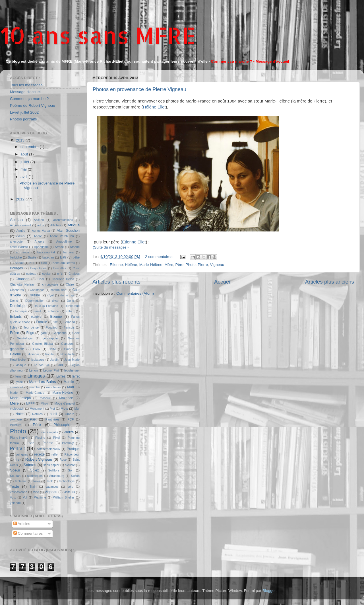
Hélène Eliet (154, 107)
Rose (63, 460)
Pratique (73, 449)
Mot (52, 409)
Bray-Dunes (39, 268)
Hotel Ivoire (18, 360)
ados (41, 225)
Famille (41, 322)
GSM (52, 349)
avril (25, 177)
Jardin (54, 360)
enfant (70, 311)
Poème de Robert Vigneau (33, 105)
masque (45, 398)
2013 (21, 140)
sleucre (70, 465)
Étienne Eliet (134, 242)
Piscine (40, 438)
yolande (15, 503)
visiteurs (69, 492)
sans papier (51, 465)
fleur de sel (32, 327)
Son (71, 470)
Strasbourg (57, 476)
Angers (39, 241)
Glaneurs (67, 344)
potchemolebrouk (48, 449)
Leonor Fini (51, 370)
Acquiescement (20, 225)
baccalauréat (46, 252)
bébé (76, 257)
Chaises (74, 274)
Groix (37, 349)
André (38, 236)
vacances (52, 487)
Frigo (30, 333)
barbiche (16, 257)
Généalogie (25, 338)
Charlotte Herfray (22, 284)
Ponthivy (68, 443)
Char (41, 279)
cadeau (31, 274)
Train (33, 487)
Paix (33, 419)
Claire (70, 284)
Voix (13, 497)
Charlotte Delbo (63, 279)
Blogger (269, 591)
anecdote (16, 241)
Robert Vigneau (39, 459)
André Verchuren (62, 236)
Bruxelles (59, 268)
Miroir (45, 403)
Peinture (16, 425)
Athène (75, 247)
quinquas (22, 454)
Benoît (19, 263)
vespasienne (19, 492)
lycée (19, 382)
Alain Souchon (68, 231)
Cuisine (34, 295)
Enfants (16, 317)
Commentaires (28, 533)
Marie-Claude (35, 393)
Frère (15, 333)
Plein (31, 443)
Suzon (75, 476)
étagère (36, 317)
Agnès (21, 231)
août (25, 154)
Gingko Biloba (42, 344)
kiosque (21, 365)
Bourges (16, 268)
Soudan (15, 476)
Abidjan (16, 220)
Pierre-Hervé (19, 438)
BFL (32, 263)
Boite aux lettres (64, 263)
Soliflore (54, 470)
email (37, 311)
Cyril (51, 295)
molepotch (17, 409)
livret (76, 376)
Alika (20, 236)
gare (44, 333)
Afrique (74, 225)
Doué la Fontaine (46, 306)
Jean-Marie (72, 360)
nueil (53, 414)
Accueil (223, 282)
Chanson (23, 279)
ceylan (47, 274)
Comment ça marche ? (29, 99)
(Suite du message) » (111, 247)
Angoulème (64, 241)
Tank (50, 481)
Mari (71, 387)
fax (55, 322)
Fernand (69, 322)
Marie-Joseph (20, 398)
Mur (77, 409)
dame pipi (67, 295)
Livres (61, 376)
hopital (50, 354)
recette (39, 454)
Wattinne (40, 497)
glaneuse (17, 349)
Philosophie (63, 425)
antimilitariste (19, 247)
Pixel (56, 438)
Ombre (70, 414)
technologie (67, 481)
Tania (36, 481)
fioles (14, 327)
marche (35, 387)
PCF (71, 419)
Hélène (131, 265)
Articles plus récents (116, 282)
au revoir (23, 252)
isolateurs (38, 360)
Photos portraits (23, 119)
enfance (53, 311)
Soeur (15, 470)
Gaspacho (60, 333)
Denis (14, 301)
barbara (68, 252)
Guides (69, 349)
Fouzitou (52, 327)
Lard (60, 365)
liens (18, 376)
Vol (25, 497)
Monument (37, 409)
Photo (191, 265)
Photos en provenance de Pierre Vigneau (139, 89)
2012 (21, 199)
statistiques (35, 476)
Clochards (17, 290)
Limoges (36, 376)
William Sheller (64, 497)
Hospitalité (67, 354)
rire (17, 460)
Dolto (70, 301)
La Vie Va (41, 365)
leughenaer (72, 370)
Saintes (30, 465)
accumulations (63, 220)
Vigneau (217, 265)
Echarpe (21, 311)
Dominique (18, 306)
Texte (15, 486)
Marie (14, 393)
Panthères (52, 419)
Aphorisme (41, 247)
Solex (34, 470)
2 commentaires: (160, 257)
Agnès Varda (41, 231)
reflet (55, 454)
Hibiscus (33, 354)
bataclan (48, 257)
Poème (48, 443)
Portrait (17, 448)
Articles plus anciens (330, 282)
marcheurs (53, 387)
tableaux (21, 481)
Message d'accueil (26, 92)
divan (56, 301)
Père (179, 265)
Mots (64, 409)
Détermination (35, 301)
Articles (22, 524)
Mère (169, 265)
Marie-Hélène (151, 265)
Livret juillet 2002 (24, 112)
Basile (32, 257)
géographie (50, 338)
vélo (71, 487)
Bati (63, 257)
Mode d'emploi (65, 403)
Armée (59, 247)
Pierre (203, 265)
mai (24, 169)
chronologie (50, 284)
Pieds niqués (49, 432)
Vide (36, 492)
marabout (16, 387)
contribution (58, 290)
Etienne (116, 265)
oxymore (16, 419)
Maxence (66, 398)
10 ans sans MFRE (98, 35)
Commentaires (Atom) (135, 293)
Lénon (33, 370)
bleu (44, 263)
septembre (30, 147)
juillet (25, 162)
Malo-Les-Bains (43, 382)
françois (69, 327)
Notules (37, 414)
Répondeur (72, 454)
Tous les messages (26, 85)
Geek (76, 333)
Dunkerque (72, 306)
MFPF (30, 403)
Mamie (69, 382)
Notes (20, 414)
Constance (37, 290)
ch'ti (60, 274)
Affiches (56, 225)
